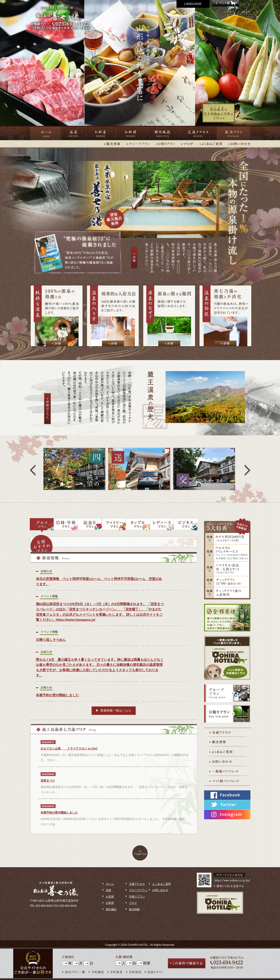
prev (33, 470)
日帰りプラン (137, 897)
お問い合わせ (160, 890)
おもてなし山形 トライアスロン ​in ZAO (69, 749)
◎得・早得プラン (66, 525)
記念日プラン (90, 525)
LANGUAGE (193, 4)
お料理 (130, 133)
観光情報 (134, 909)
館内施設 (162, 133)
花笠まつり (48, 781)
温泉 (73, 133)
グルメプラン (42, 525)
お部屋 (100, 133)
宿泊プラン (234, 133)
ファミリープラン (114, 525)
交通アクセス (198, 133)
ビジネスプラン (186, 525)
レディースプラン (162, 525)
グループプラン (138, 890)
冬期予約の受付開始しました (59, 813)
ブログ (133, 903)
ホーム (45, 133)
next (248, 470)
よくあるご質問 (162, 884)
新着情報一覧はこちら (116, 710)
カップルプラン (138, 525)
